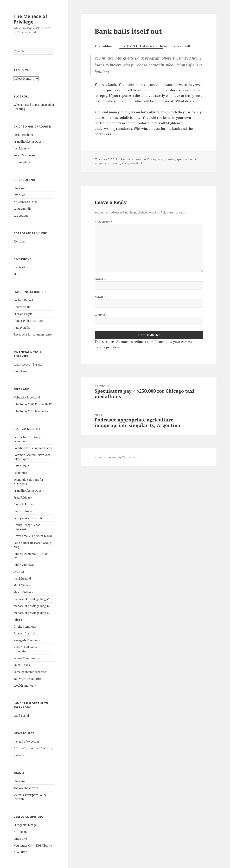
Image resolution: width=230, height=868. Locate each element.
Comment (103, 222)
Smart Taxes (22, 665)
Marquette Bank (132, 163)
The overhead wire (26, 788)
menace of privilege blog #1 (32, 599)
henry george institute (28, 518)
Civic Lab (20, 195)
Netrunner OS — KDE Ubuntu (33, 846)
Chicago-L (20, 188)
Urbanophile (22, 162)
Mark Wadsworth (25, 585)
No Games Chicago (25, 202)
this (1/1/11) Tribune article (141, 46)
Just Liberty (21, 148)
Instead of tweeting (26, 742)
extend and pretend (107, 163)
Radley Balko (22, 328)
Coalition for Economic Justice (33, 448)
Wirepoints (21, 216)
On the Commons (25, 627)
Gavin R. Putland (24, 504)
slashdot (19, 755)
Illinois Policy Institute (28, 321)
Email (100, 297)
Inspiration (21, 267)
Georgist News (23, 511)
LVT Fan (19, 572)
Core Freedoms (23, 135)
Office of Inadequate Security (33, 748)
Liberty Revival (24, 565)
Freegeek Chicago (25, 825)
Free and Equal (23, 314)
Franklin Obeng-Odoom (29, 142)
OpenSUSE (20, 852)
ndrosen (19, 620)
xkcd (17, 274)
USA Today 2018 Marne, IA (31, 411)
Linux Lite (20, 839)
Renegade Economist (27, 640)
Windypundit (22, 209)
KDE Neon (20, 832)
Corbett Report (23, 300)
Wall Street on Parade (28, 364)
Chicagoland (155, 159)
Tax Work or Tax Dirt (27, 679)
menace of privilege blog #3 (32, 613)
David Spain (21, 466)
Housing (170, 159)
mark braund (22, 578)
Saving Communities (27, 658)
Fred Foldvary (23, 497)
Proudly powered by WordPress (116, 457)
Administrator (132, 159)
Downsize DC (22, 307)
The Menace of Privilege (30, 19)
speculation (184, 159)
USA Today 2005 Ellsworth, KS (33, 404)
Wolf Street (21, 371)
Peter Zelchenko (24, 155)
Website (101, 315)
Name (100, 279)
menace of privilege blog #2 (32, 606)
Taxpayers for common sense (33, 334)
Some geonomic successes (30, 672)
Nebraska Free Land (27, 397)
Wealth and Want (25, 686)
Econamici (20, 473)
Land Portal (21, 716)
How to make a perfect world (33, 536)
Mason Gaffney (23, 592)
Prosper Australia (25, 633)
